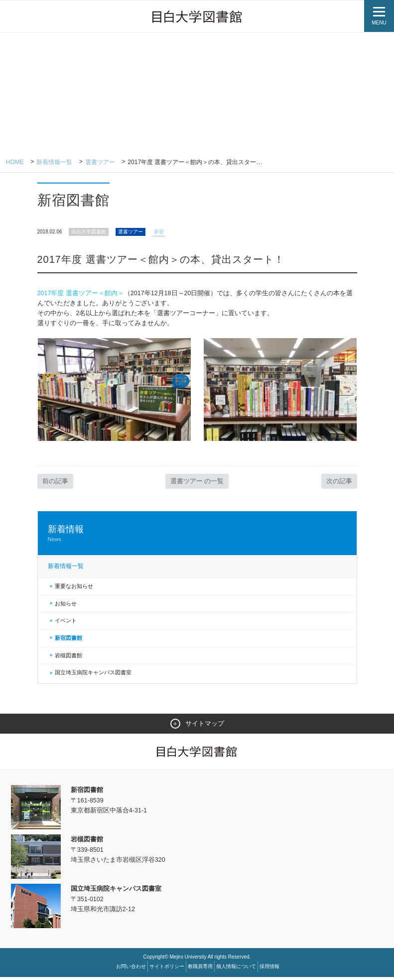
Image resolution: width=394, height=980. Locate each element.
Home (15, 162)
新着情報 (197, 536)
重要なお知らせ (74, 588)
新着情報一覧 (55, 162)
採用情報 (269, 969)
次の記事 (339, 484)
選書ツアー (100, 162)
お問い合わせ (131, 969)
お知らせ (66, 606)
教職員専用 (200, 969)
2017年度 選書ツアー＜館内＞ (81, 294)
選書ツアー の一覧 (197, 484)
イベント (66, 623)
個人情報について (236, 969)
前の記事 (55, 484)
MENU (379, 23)
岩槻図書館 (68, 658)
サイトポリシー (167, 969)
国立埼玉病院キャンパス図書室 (93, 675)
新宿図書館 (68, 640)
